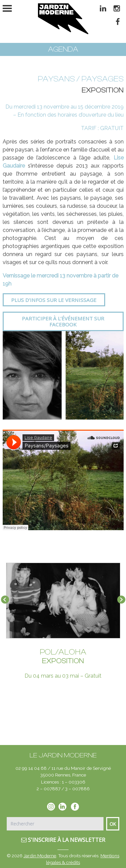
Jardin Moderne (40, 856)
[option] (63, 375)
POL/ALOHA (63, 652)
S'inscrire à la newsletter (63, 840)
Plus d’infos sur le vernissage (54, 300)
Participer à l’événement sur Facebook (63, 321)
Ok (113, 824)
